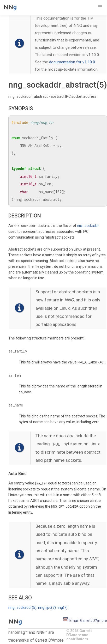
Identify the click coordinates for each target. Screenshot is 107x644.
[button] (100, 7)
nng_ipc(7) (47, 607)
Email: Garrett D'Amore (85, 621)
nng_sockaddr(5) (22, 607)
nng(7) (62, 607)
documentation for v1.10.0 (72, 62)
